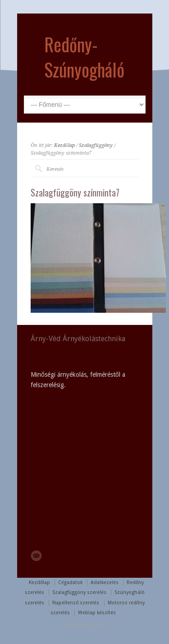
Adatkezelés (105, 582)
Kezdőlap (64, 145)
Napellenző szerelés (76, 603)
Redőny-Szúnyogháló (84, 57)
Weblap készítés (97, 613)
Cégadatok (70, 582)
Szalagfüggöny (96, 145)
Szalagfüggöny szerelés (79, 592)
